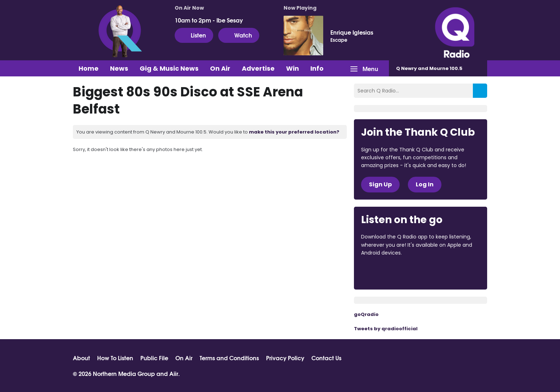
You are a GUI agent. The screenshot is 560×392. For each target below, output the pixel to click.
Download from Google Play (449, 272)
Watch (239, 35)
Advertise (258, 68)
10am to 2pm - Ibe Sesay (209, 20)
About (81, 358)
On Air (220, 68)
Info (317, 68)
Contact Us (326, 358)
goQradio (366, 314)
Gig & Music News (169, 68)
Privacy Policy (285, 358)
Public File (154, 358)
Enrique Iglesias (352, 32)
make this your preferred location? (294, 132)
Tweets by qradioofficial (386, 329)
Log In (425, 184)
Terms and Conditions (229, 358)
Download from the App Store (389, 272)
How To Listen (115, 358)
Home (89, 68)
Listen (194, 35)
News (119, 68)
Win (292, 68)
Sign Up (380, 184)
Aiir (174, 373)
